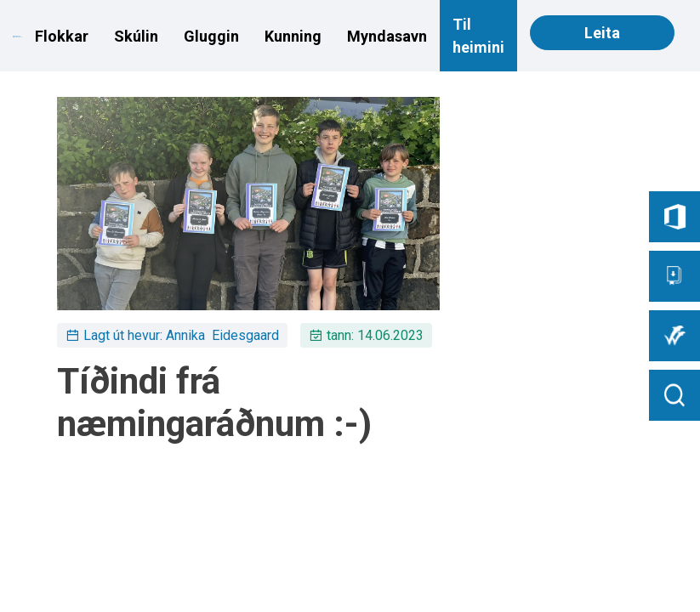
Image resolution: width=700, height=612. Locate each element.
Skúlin (136, 36)
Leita (602, 33)
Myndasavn (387, 36)
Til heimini (478, 36)
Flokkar (62, 36)
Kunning (293, 36)
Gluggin (211, 36)
